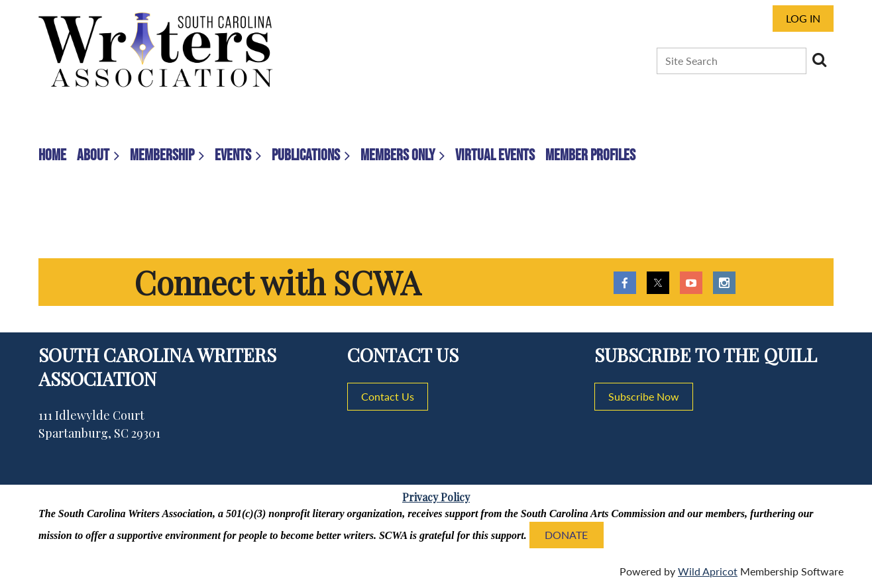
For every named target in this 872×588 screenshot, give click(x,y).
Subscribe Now (644, 396)
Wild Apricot (708, 571)
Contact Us (388, 396)
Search (819, 60)
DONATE (566, 535)
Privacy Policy (436, 497)
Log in (803, 18)
